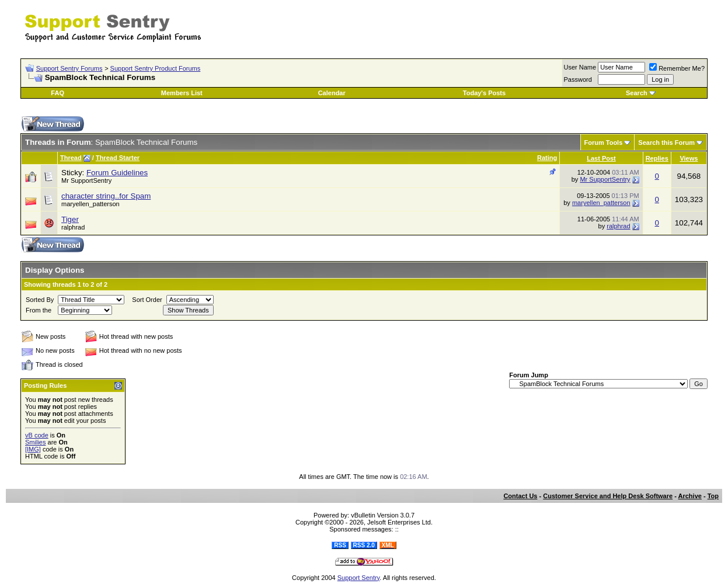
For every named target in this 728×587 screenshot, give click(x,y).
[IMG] (33, 449)
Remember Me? (677, 68)
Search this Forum (666, 143)
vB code (37, 435)
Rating (547, 158)
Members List (182, 93)
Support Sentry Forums (69, 68)
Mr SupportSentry (605, 179)
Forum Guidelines (117, 173)
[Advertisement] (571, 22)
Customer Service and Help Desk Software (608, 496)
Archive (690, 496)
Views (689, 158)
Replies (657, 158)
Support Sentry (359, 578)
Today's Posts (484, 93)
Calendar (332, 93)
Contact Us (520, 496)
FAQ (58, 93)
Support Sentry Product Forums (156, 68)
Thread (71, 158)
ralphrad (618, 226)
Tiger (70, 219)
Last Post (601, 158)
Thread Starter (118, 158)
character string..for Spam (106, 196)
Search (637, 93)
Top (713, 496)
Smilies (35, 442)
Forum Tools (604, 143)
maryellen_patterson (601, 203)
